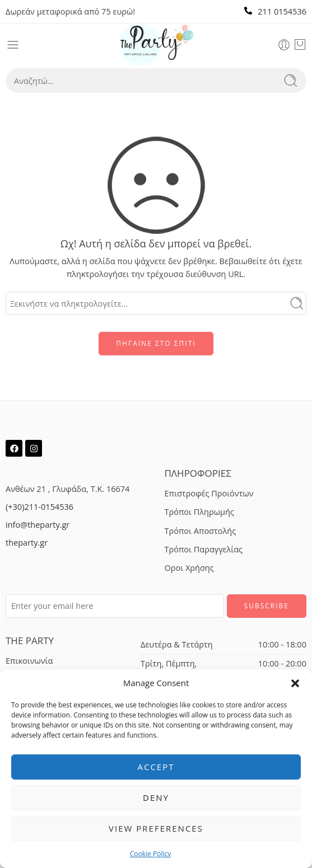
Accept (156, 767)
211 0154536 (282, 11)
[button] (295, 683)
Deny (156, 797)
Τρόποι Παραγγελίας (204, 549)
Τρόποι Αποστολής (201, 531)
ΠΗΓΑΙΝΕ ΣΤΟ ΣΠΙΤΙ (156, 343)
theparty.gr (27, 543)
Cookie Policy (150, 854)
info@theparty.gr (38, 525)
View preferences (156, 828)
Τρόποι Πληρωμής (199, 512)
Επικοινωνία (29, 661)
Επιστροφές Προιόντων (209, 493)
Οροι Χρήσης (189, 568)
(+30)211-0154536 (39, 507)
